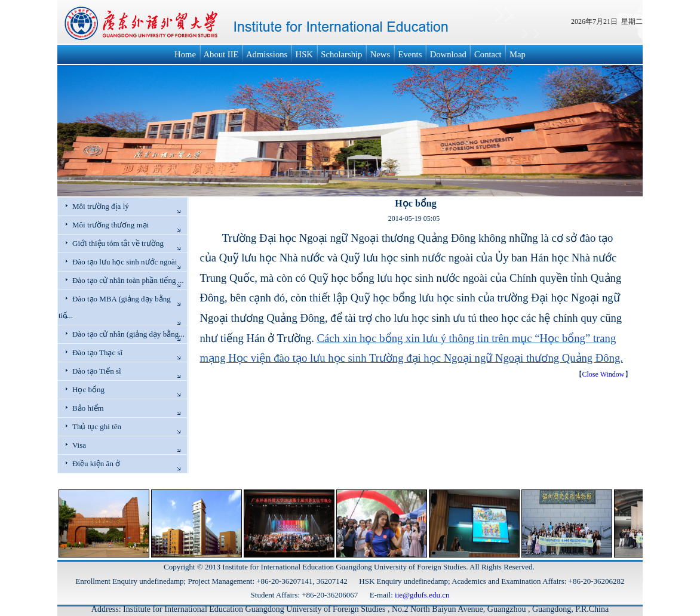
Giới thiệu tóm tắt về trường (118, 243)
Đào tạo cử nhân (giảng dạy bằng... (128, 334)
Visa (79, 445)
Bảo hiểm (88, 408)
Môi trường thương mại (110, 225)
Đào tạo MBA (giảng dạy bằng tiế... (115, 307)
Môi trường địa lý (101, 206)
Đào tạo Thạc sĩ (97, 352)
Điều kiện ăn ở (96, 463)
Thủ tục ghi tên (97, 426)
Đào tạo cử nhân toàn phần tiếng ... (128, 280)
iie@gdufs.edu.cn (422, 595)
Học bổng (88, 389)
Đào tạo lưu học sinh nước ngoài (125, 262)
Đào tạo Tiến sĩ (97, 371)
